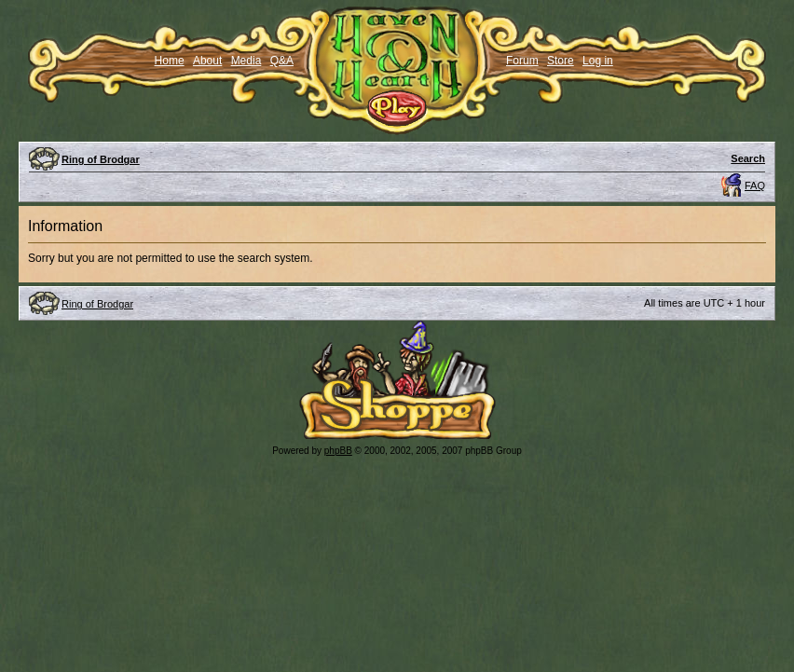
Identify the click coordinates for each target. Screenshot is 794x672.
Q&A (282, 61)
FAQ (755, 185)
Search (748, 158)
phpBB (338, 451)
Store (561, 61)
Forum (522, 61)
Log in (598, 61)
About (207, 61)
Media (246, 61)
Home (170, 61)
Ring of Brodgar (101, 159)
